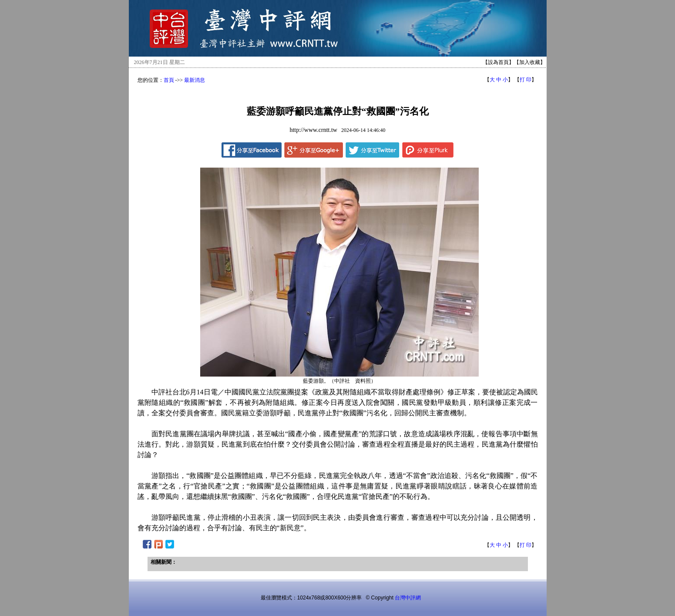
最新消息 (195, 80)
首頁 (169, 80)
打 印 (526, 80)
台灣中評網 (408, 598)
